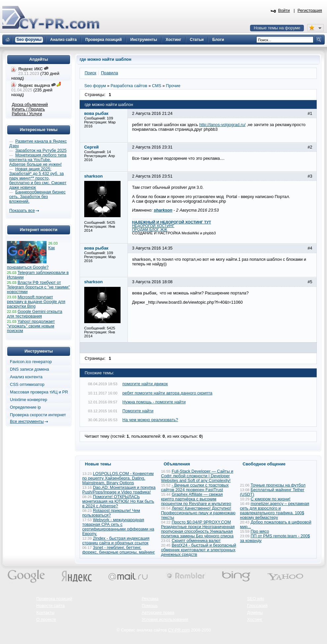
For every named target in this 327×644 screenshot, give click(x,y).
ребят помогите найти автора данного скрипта (167, 393)
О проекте (46, 620)
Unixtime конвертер (29, 400)
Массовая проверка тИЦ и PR (39, 392)
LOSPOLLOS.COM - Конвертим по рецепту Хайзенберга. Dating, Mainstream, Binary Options (118, 478)
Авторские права (158, 613)
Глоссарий (257, 606)
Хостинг (255, 620)
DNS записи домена (29, 369)
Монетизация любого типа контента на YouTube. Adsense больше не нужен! (38, 160)
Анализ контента (26, 377)
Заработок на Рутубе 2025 (41, 151)
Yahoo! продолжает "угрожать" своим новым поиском (31, 326)
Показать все (22, 211)
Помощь (150, 606)
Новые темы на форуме (277, 28)
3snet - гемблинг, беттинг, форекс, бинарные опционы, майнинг (119, 550)
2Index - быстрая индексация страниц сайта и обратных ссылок (116, 541)
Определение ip (25, 407)
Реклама (150, 599)
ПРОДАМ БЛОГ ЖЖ (150, 229)
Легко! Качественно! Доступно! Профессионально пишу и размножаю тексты (198, 513)
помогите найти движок (145, 384)
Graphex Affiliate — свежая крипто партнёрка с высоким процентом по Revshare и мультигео (196, 499)
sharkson (163, 210)
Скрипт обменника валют (196, 541)
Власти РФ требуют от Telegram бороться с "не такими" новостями (38, 287)
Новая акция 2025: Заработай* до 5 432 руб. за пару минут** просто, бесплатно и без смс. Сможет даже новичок (38, 178)
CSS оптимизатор (27, 385)
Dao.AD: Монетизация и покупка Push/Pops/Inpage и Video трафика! (119, 490)
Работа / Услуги (27, 114)
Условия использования (165, 620)
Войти (284, 11)
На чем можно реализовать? (150, 420)
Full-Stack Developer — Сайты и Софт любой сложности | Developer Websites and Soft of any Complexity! (197, 476)
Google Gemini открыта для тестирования (35, 314)
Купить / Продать (28, 109)
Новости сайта (51, 606)
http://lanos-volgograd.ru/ (222, 125)
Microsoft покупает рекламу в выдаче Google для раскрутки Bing (36, 302)
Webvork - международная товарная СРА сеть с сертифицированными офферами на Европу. (118, 527)
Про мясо (260, 531)
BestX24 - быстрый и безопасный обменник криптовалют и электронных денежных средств (199, 550)
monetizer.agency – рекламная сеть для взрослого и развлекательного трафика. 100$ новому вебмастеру (275, 511)
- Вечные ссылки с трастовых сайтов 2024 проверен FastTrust (195, 488)
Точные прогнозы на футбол (278, 485)
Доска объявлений (30, 105)
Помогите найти (138, 411)
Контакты (45, 613)
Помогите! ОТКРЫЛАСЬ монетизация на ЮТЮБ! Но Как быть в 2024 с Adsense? (118, 501)
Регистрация (310, 11)
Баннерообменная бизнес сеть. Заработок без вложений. (37, 197)
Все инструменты (27, 422)
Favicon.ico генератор (31, 362)
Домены (255, 613)
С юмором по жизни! (271, 499)
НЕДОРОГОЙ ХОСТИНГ (153, 226)
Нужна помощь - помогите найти (154, 402)
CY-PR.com (179, 630)
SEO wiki (255, 599)
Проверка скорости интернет (38, 415)
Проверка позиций (54, 599)
